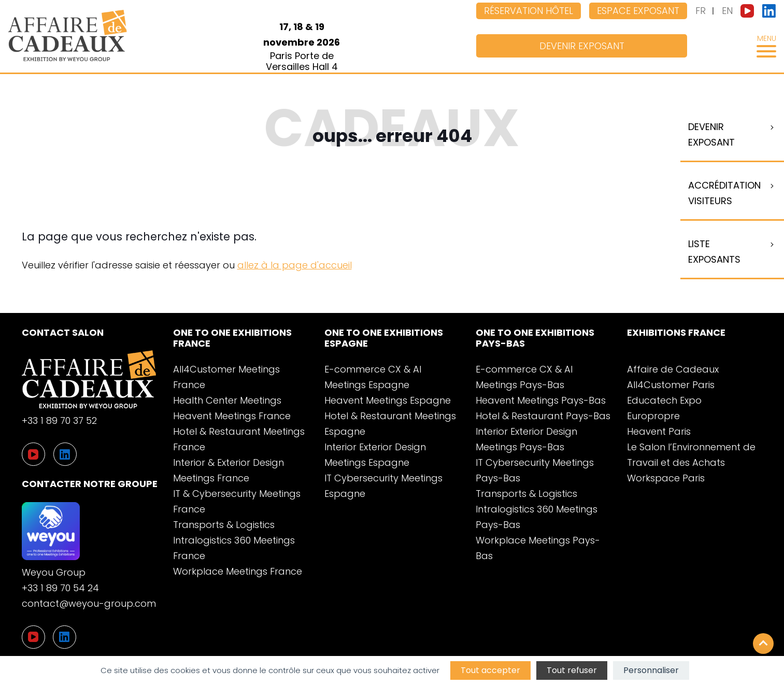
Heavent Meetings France (232, 416)
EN (727, 11)
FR (701, 11)
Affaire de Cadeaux (673, 369)
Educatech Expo (664, 400)
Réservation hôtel (529, 11)
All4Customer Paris (671, 385)
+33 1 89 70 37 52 (59, 420)
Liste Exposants (714, 252)
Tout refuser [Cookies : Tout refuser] (572, 670)
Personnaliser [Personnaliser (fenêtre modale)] (651, 670)
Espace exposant (638, 11)
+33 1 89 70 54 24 (60, 588)
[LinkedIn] (65, 637)
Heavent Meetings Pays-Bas (541, 400)
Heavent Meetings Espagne (388, 400)
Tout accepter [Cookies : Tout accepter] (490, 670)
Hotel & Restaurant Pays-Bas (543, 416)
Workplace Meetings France (238, 571)
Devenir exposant (582, 46)
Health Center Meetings (227, 400)
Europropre (653, 416)
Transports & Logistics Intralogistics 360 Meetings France (234, 540)
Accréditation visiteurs (724, 193)
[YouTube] (33, 637)
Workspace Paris (666, 478)
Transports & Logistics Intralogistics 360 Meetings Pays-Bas (537, 509)
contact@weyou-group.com (89, 603)
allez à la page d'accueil (295, 265)
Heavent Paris (659, 431)
